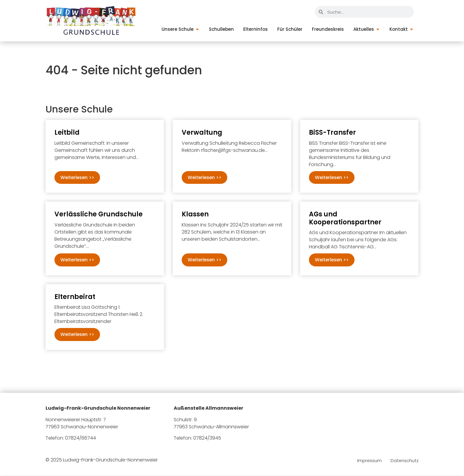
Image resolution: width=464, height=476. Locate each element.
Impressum (369, 461)
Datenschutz (405, 461)
